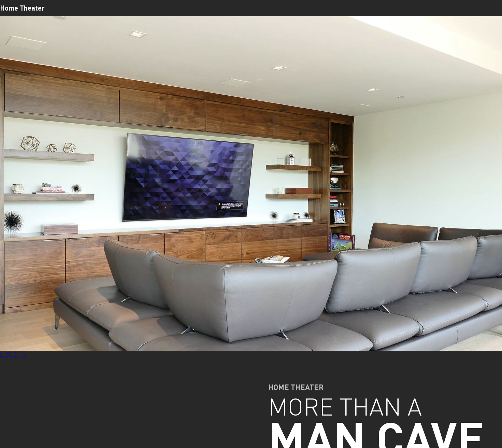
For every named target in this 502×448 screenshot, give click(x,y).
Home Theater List (14, 356)
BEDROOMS (9, 353)
